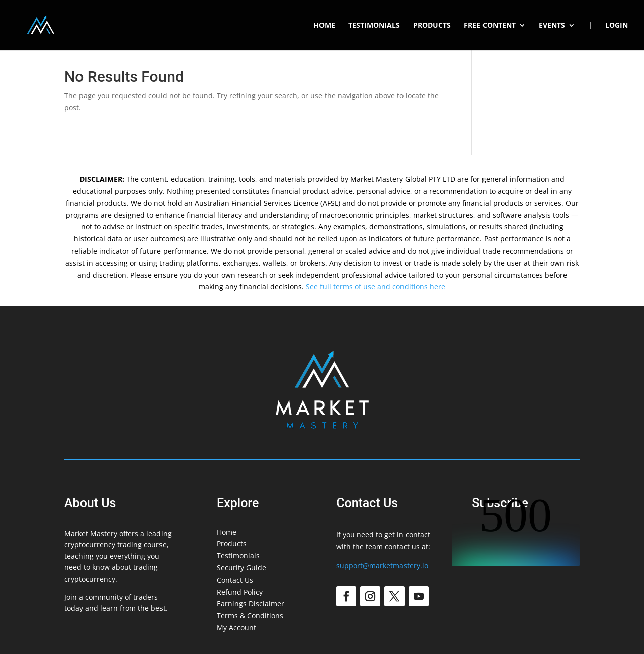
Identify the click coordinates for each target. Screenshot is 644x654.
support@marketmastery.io (382, 566)
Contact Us (235, 580)
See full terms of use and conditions (367, 287)
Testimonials (374, 26)
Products (432, 26)
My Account (236, 628)
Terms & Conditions (250, 616)
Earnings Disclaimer (251, 603)
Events (552, 26)
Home (324, 26)
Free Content (490, 26)
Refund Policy (240, 592)
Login (617, 26)
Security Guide (242, 568)
